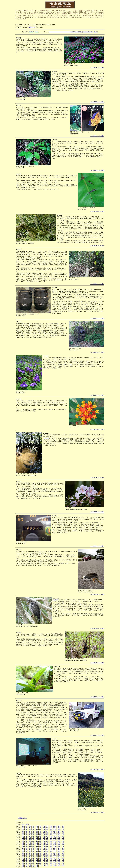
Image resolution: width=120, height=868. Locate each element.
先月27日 (47, 438)
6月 (40, 826)
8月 (47, 826)
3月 (30, 826)
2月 (26, 826)
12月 (27, 824)
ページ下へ (101, 68)
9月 (51, 826)
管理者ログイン (23, 818)
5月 (37, 826)
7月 (44, 826)
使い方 (96, 32)
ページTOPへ (94, 68)
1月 (23, 826)
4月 (33, 826)
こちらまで (32, 27)
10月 (55, 826)
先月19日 (56, 600)
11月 (23, 824)
